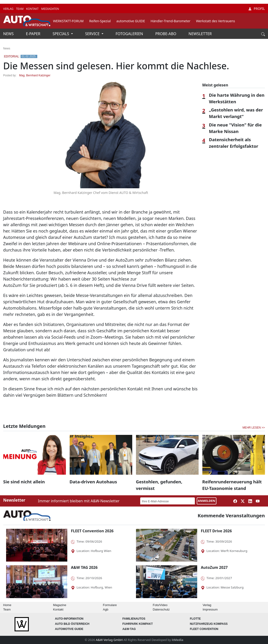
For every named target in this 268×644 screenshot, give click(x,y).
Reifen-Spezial (100, 21)
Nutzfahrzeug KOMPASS (209, 624)
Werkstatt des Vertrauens (215, 21)
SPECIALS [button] (61, 34)
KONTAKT (33, 9)
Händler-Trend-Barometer (170, 21)
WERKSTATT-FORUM (68, 21)
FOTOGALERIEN (130, 34)
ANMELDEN (207, 501)
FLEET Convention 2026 (92, 531)
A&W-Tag (129, 629)
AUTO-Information (69, 619)
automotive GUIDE (131, 21)
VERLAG (9, 9)
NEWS (9, 34)
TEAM (20, 9)
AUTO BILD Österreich (72, 624)
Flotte (195, 619)
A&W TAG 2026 (84, 567)
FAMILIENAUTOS (134, 619)
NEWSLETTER (200, 34)
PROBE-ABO (166, 34)
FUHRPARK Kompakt (138, 624)
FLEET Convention (204, 629)
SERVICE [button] (93, 34)
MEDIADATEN (50, 9)
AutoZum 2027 (214, 567)
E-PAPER (34, 34)
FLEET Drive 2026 (216, 531)
